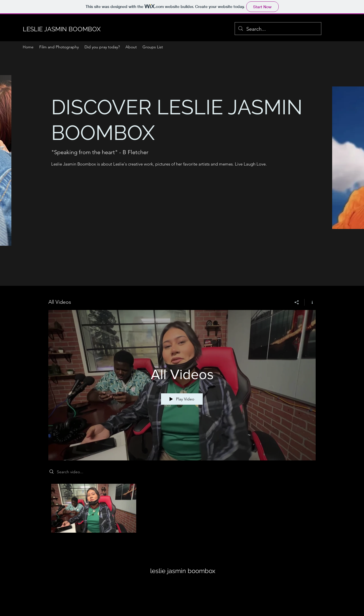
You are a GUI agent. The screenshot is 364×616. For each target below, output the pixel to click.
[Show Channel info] (310, 302)
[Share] (297, 302)
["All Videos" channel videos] (182, 510)
